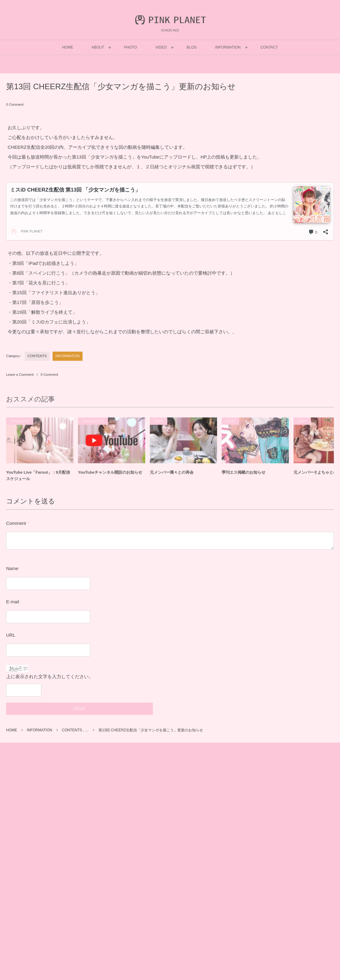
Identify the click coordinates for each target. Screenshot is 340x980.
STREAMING (20, 424)
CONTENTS (37, 356)
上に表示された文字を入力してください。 (50, 676)
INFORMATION (68, 356)
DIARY (159, 424)
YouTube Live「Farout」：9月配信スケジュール (38, 478)
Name (12, 568)
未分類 (230, 424)
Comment (16, 523)
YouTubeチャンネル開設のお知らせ (110, 475)
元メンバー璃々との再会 (172, 475)
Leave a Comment (20, 375)
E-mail (13, 602)
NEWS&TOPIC (93, 424)
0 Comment (15, 104)
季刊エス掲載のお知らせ (244, 475)
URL (11, 635)
